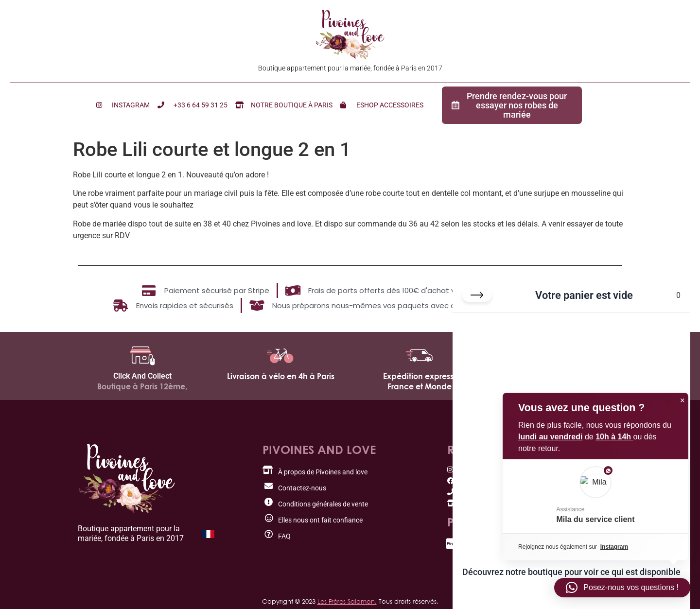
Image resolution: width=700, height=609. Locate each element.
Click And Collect (142, 376)
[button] (622, 588)
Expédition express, (419, 376)
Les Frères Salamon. (347, 601)
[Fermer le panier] (477, 297)
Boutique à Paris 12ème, (142, 386)
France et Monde (420, 386)
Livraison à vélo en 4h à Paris (281, 376)
